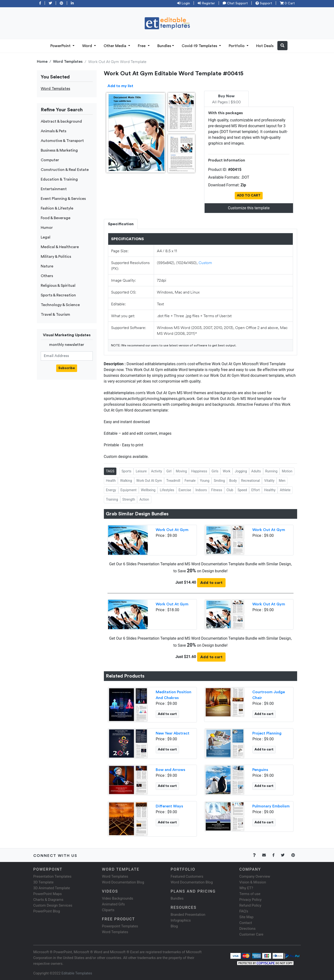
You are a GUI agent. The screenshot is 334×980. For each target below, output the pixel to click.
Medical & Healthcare (60, 247)
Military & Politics (56, 257)
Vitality (269, 481)
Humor (47, 228)
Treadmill (173, 481)
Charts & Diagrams (48, 900)
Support (264, 3)
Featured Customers (187, 876)
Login (184, 3)
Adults (256, 471)
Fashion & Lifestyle (57, 208)
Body (233, 481)
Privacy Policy (250, 900)
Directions (247, 929)
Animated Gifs (113, 904)
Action (144, 499)
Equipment (129, 490)
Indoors (201, 490)
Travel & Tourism (55, 315)
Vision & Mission (253, 882)
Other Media (115, 46)
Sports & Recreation (58, 295)
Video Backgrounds (117, 898)
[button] (282, 46)
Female (190, 481)
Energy (111, 490)
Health (111, 481)
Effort (256, 490)
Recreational (251, 481)
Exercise (185, 490)
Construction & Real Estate (65, 170)
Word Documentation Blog (123, 882)
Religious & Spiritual (58, 286)
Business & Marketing (59, 150)
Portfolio (237, 46)
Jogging (241, 471)
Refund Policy (250, 905)
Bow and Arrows (170, 770)
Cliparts (108, 910)
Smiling (219, 481)
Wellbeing (148, 490)
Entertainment (54, 189)
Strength (129, 499)
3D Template (43, 882)
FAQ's (244, 911)
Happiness (199, 471)
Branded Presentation (188, 915)
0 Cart (287, 3)
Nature (47, 266)
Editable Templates (77, 973)
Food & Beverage (56, 218)
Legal (46, 237)
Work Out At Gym (149, 481)
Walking (126, 481)
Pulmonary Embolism (271, 806)
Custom (205, 262)
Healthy (270, 490)
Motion (287, 471)
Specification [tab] (121, 224)
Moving (181, 471)
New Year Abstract (173, 733)
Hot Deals (265, 46)
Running (271, 471)
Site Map (246, 917)
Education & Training (59, 179)
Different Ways (169, 806)
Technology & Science (60, 305)
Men (282, 481)
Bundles (164, 46)
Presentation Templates (52, 876)
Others (47, 276)
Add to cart (211, 583)
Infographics (181, 920)
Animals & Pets (53, 131)
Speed (242, 490)
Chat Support (235, 3)
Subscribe (67, 368)
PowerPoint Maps (47, 894)
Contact (246, 923)
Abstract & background (61, 121)
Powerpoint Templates (120, 926)
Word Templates (68, 62)
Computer (50, 160)
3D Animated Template (52, 888)
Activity (157, 471)
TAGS (110, 471)
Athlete (285, 490)
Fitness (217, 490)
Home (42, 62)
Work (227, 471)
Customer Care (251, 934)
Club (230, 490)
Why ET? (246, 888)
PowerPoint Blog (47, 911)
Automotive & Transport (62, 141)
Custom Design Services (53, 905)
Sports (126, 471)
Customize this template (249, 208)
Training (112, 499)
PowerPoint (61, 46)
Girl (169, 471)
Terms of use (250, 894)
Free (142, 46)
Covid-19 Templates (200, 46)
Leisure (141, 471)
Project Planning (267, 733)
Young (205, 481)
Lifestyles (167, 490)
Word (88, 46)
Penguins (260, 770)
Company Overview (255, 876)
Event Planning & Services (63, 199)
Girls (215, 471)
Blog (174, 926)
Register (206, 3)
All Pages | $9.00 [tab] (226, 99)
